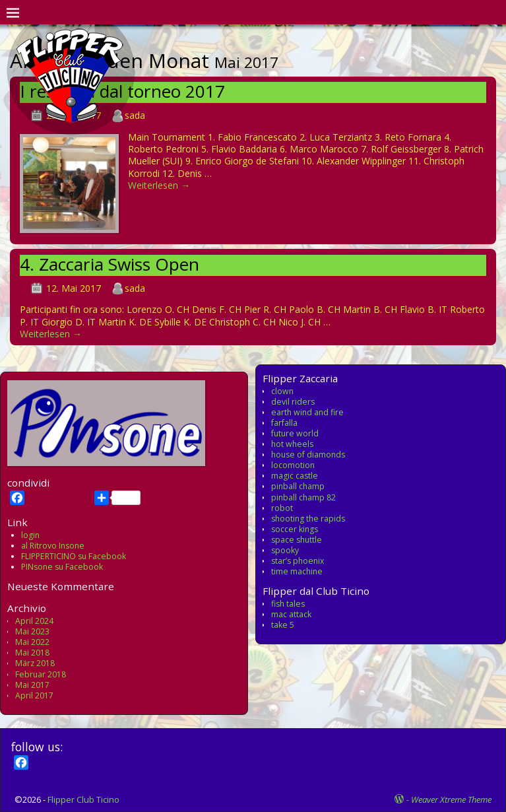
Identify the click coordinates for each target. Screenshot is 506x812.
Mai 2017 (32, 685)
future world (295, 433)
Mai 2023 (32, 631)
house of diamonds (308, 455)
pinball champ (298, 486)
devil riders (293, 402)
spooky (285, 550)
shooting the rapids (308, 519)
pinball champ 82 (303, 497)
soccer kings (295, 529)
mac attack (291, 614)
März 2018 (35, 663)
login (30, 535)
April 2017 (34, 695)
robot (282, 508)
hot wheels (292, 444)
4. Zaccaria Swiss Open (110, 264)
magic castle (295, 476)
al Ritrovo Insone (53, 546)
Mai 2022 (32, 642)
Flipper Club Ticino (83, 799)
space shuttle (297, 540)
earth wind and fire (307, 412)
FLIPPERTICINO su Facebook (74, 556)
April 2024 (34, 621)
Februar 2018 (41, 674)
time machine (297, 571)
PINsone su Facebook (62, 567)
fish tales (288, 604)
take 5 (283, 625)
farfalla (284, 423)
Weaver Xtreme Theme (451, 799)
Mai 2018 (32, 653)
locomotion (293, 465)
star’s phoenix (298, 561)
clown (282, 391)
